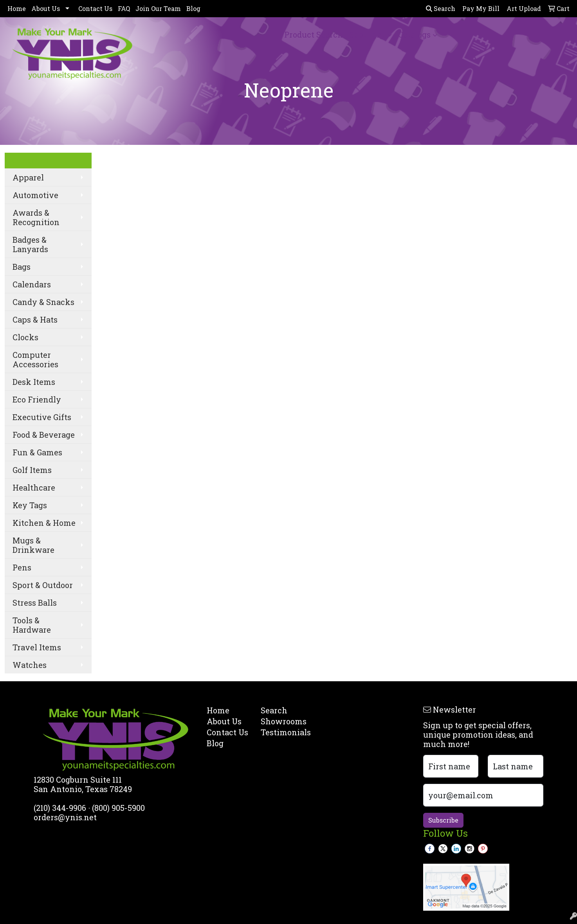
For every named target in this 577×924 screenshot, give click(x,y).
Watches (30, 665)
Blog (193, 8)
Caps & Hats (35, 319)
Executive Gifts (42, 417)
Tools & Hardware (32, 625)
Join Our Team (158, 8)
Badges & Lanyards (30, 244)
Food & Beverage (44, 435)
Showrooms (283, 721)
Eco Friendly (37, 399)
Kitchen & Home (44, 523)
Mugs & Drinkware (33, 545)
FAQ (124, 8)
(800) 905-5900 (118, 808)
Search (441, 8)
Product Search (314, 34)
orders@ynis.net (65, 817)
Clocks (25, 337)
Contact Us (95, 8)
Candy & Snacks (43, 302)
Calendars (32, 284)
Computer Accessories (35, 359)
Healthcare (34, 487)
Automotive (35, 195)
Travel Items (37, 647)
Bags (22, 267)
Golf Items (32, 470)
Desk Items (34, 382)
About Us (46, 8)
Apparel (28, 177)
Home (17, 8)
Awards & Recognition (36, 217)
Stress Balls (35, 603)
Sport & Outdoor (43, 585)
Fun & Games (37, 452)
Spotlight (367, 34)
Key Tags (30, 505)
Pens (22, 567)
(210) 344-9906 (60, 808)
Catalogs (414, 34)
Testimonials (283, 732)
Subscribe (443, 820)
